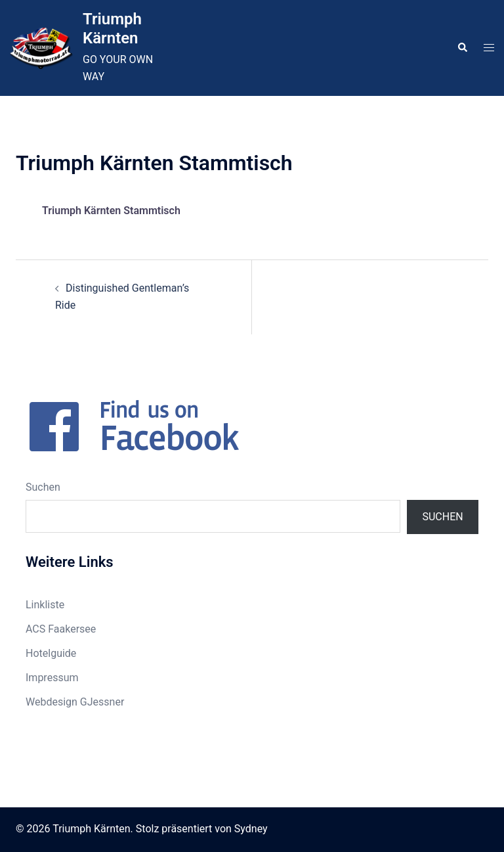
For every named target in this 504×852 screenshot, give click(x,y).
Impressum (52, 678)
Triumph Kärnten (112, 29)
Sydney (251, 829)
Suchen (43, 487)
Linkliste (45, 605)
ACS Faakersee (61, 629)
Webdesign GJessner (75, 702)
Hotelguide (51, 653)
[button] (462, 48)
